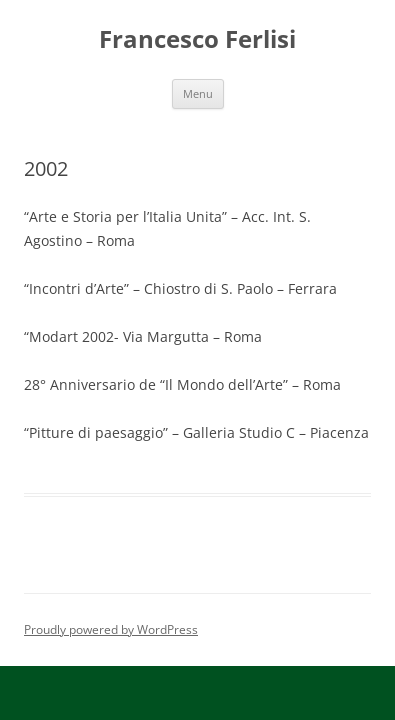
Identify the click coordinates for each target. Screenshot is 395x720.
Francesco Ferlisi (197, 39)
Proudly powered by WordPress (111, 629)
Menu (198, 93)
